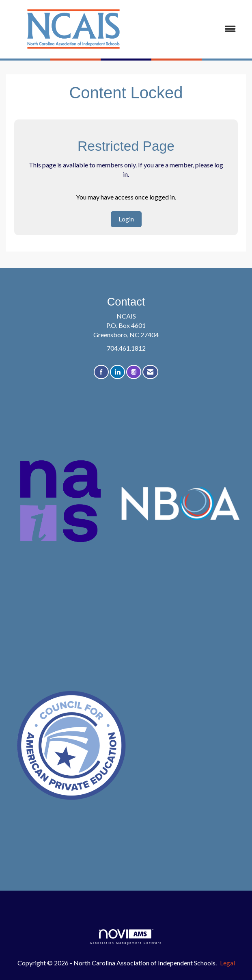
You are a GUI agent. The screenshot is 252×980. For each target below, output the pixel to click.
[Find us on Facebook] (101, 372)
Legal (227, 963)
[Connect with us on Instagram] (134, 372)
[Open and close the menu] (192, 29)
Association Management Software (126, 937)
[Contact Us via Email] (150, 372)
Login (126, 219)
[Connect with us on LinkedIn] (117, 372)
